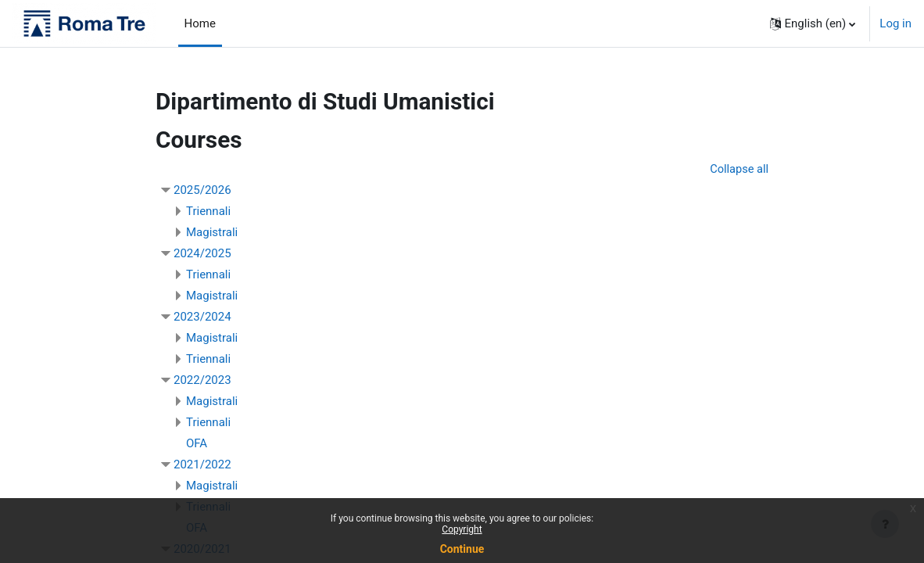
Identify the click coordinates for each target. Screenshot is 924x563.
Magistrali (212, 233)
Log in (895, 23)
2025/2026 (202, 191)
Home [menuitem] (200, 23)
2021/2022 (202, 465)
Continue (462, 549)
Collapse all (738, 170)
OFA (197, 444)
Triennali (208, 212)
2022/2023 (202, 381)
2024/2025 (202, 254)
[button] (813, 23)
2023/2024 (202, 317)
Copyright (462, 529)
